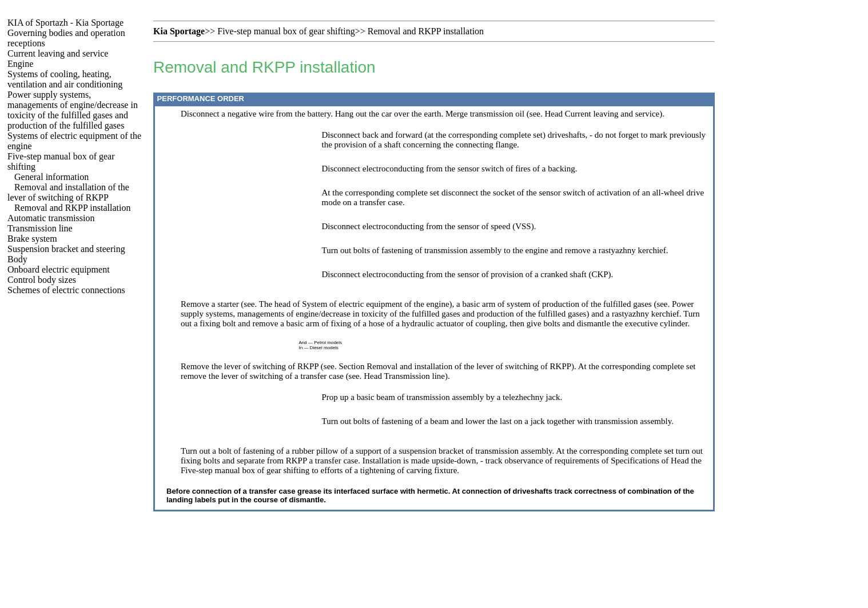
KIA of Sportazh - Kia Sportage (65, 23)
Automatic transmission (51, 218)
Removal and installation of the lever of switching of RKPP (68, 192)
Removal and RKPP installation (72, 208)
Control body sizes (42, 280)
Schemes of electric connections (66, 290)
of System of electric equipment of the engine (371, 304)
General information (51, 177)
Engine (20, 64)
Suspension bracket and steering (66, 249)
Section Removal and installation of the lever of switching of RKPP (455, 366)
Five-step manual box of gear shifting (286, 31)
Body (17, 259)
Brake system (32, 239)
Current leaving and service (58, 53)
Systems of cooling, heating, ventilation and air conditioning (65, 79)
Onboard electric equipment (59, 269)
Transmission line (40, 228)
